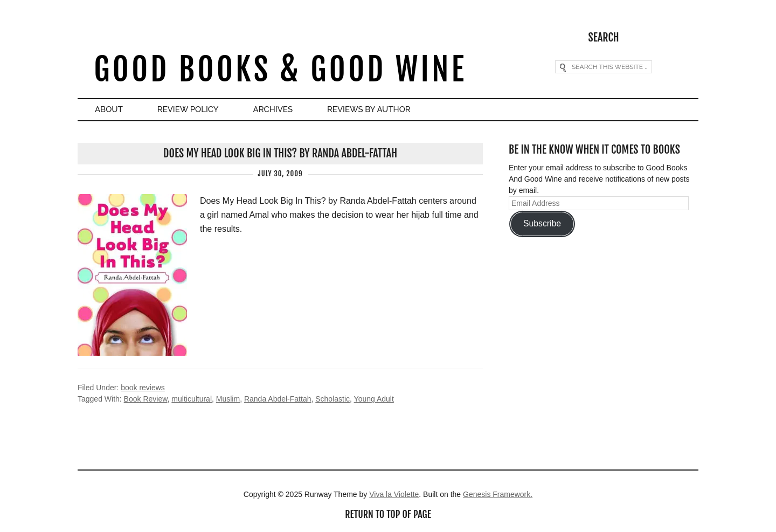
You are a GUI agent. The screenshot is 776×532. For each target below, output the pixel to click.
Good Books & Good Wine (280, 69)
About (109, 109)
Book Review (146, 399)
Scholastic (332, 399)
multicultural (192, 399)
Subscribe (542, 223)
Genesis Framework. (498, 494)
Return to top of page (388, 514)
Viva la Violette (394, 494)
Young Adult (374, 399)
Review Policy (188, 109)
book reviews (143, 388)
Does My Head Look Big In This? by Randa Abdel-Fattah (280, 153)
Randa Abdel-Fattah (278, 399)
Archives (273, 109)
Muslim (228, 399)
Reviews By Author (369, 109)
